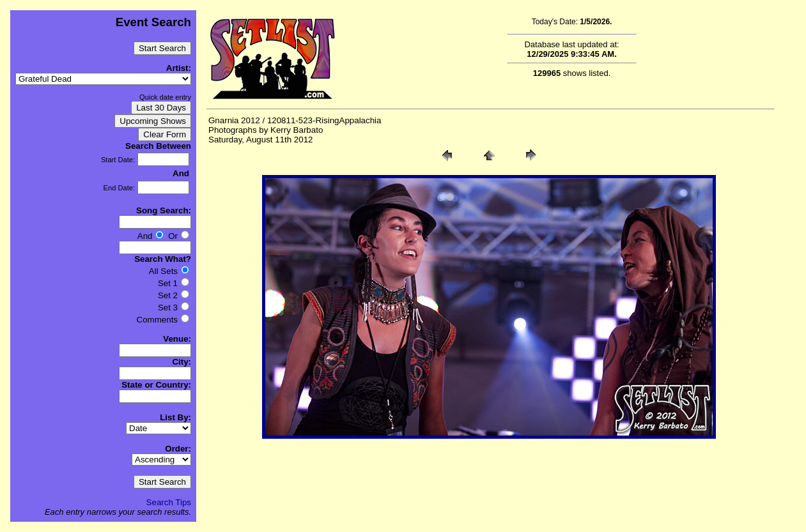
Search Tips (169, 502)
